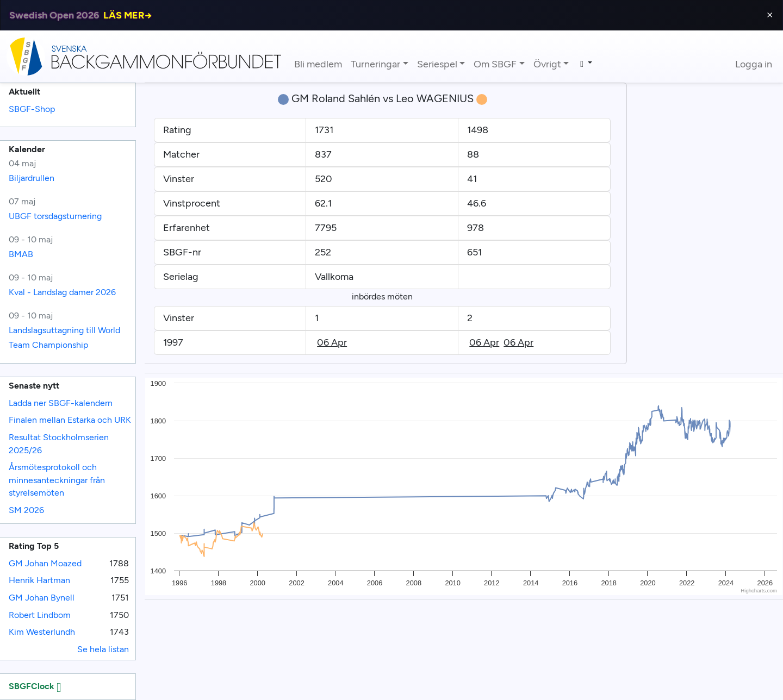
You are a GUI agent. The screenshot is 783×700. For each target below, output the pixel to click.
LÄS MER (128, 15)
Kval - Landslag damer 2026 (62, 292)
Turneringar (375, 64)
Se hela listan (103, 649)
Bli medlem (318, 64)
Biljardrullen (32, 178)
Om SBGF (495, 64)
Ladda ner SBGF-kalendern (61, 403)
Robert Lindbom (40, 615)
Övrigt (547, 64)
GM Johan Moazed (45, 563)
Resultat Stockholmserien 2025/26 (59, 444)
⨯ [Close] (770, 15)
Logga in (754, 64)
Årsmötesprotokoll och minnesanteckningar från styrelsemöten (57, 480)
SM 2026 (26, 510)
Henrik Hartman (39, 580)
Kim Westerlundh (42, 632)
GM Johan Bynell (42, 598)
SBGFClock (35, 686)
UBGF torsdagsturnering (55, 216)
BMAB (21, 254)
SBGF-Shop (32, 109)
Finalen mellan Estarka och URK (70, 420)
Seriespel (437, 64)
